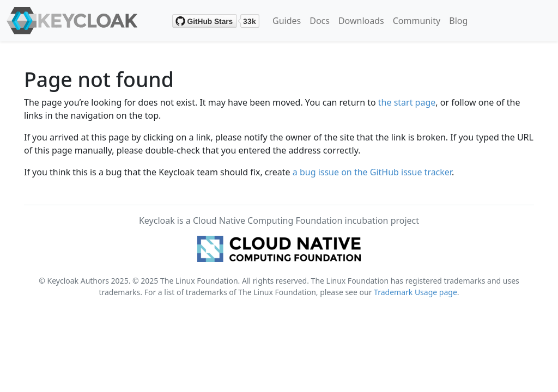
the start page (407, 102)
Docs (320, 21)
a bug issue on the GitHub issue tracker (372, 172)
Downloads (361, 21)
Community (417, 21)
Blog (458, 21)
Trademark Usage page (416, 292)
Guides (287, 21)
